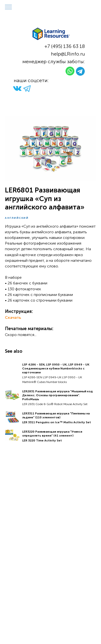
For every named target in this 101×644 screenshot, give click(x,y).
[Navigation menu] (8, 7)
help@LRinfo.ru (68, 54)
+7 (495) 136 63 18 (65, 46)
